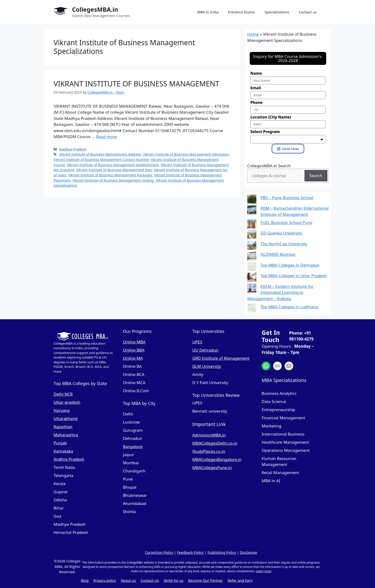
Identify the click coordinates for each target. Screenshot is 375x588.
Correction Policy (159, 552)
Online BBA (134, 350)
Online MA (133, 358)
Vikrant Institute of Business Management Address (100, 154)
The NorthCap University (284, 244)
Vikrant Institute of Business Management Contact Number (101, 160)
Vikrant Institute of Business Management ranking (113, 180)
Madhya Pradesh (73, 149)
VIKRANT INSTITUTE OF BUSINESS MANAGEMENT (136, 84)
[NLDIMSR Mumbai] (252, 257)
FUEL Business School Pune (286, 222)
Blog (85, 580)
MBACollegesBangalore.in (217, 459)
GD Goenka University (281, 233)
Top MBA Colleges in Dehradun (290, 265)
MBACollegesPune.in (212, 468)
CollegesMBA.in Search (269, 166)
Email (256, 88)
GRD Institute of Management (221, 358)
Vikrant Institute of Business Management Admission (186, 154)
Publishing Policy (222, 552)
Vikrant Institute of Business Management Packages (110, 175)
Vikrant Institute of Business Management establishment (113, 165)
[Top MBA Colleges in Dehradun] (252, 267)
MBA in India (208, 12)
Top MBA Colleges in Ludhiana (289, 307)
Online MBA (134, 342)
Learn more (264, 571)
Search (316, 176)
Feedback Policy (190, 552)
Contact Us (150, 580)
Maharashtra (66, 435)
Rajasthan (63, 427)
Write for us (173, 580)
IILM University (207, 366)
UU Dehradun (205, 350)
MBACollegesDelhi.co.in (215, 443)
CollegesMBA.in (95, 9)
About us (128, 580)
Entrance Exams (242, 12)
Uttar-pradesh (67, 402)
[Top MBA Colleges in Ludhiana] (252, 309)
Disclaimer (249, 552)
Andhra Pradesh (69, 459)
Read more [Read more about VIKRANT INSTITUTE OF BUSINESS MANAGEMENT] (106, 137)
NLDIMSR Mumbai (278, 254)
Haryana (62, 410)
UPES (197, 342)
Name (256, 73)
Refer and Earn (240, 580)
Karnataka (63, 451)
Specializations (277, 12)
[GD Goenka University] (252, 235)
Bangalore (133, 446)
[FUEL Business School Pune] (252, 225)
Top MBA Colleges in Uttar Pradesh (294, 276)
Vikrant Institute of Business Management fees (114, 170)
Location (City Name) (271, 117)
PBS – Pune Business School (287, 198)
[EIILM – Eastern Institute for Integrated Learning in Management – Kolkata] (252, 289)
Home (253, 34)
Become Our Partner (206, 580)
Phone (256, 102)
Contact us (308, 12)
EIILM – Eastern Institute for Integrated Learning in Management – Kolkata (280, 292)
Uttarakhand (66, 418)
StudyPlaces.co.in (209, 451)
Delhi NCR (63, 394)
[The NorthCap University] (252, 246)
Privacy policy (105, 580)
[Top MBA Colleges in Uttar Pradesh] (252, 278)
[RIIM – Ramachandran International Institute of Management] (252, 210)
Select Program (265, 132)
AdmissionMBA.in (209, 435)
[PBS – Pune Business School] (252, 200)
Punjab (60, 443)
